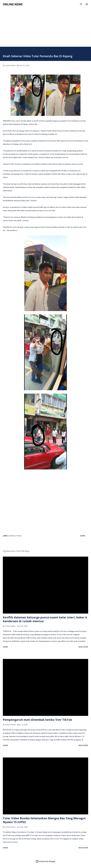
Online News (13, 4)
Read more (83, 647)
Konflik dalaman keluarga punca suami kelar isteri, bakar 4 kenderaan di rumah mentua (45, 619)
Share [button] (83, 536)
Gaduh (12, 536)
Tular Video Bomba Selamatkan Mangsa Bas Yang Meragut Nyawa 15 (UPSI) (44, 820)
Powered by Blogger (45, 861)
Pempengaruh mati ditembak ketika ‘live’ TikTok (37, 720)
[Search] (81, 4)
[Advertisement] (45, 29)
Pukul (19, 536)
